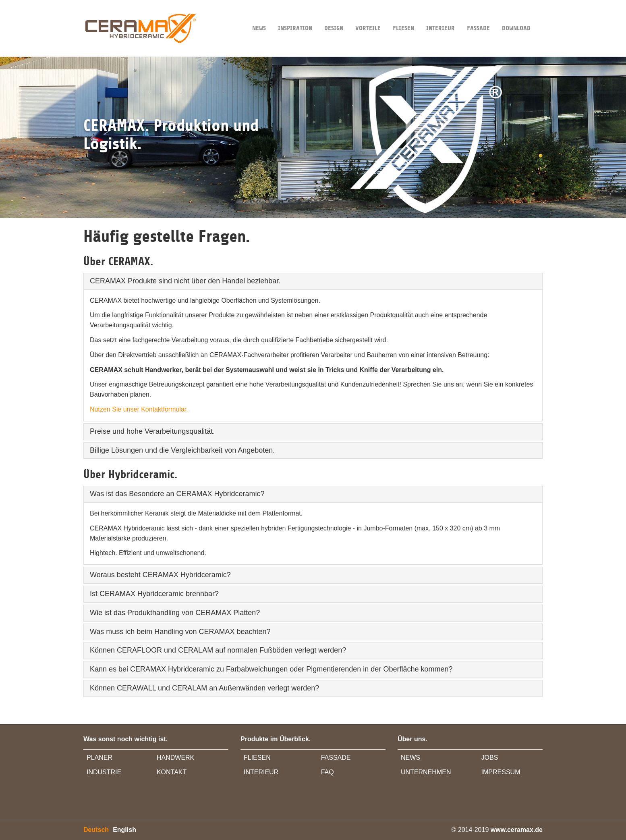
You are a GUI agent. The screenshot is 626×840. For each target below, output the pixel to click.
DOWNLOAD (516, 16)
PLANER (99, 758)
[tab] (313, 281)
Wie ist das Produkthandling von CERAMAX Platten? (175, 613)
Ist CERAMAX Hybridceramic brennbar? (154, 594)
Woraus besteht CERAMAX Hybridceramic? (160, 575)
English (124, 830)
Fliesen (403, 16)
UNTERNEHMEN (426, 772)
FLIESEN (257, 758)
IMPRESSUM (501, 772)
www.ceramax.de (517, 830)
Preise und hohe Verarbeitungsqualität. (152, 431)
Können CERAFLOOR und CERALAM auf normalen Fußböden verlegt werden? (218, 650)
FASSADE (478, 16)
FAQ (328, 772)
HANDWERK (175, 758)
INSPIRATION (295, 16)
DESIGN (334, 16)
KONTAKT (172, 772)
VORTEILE (368, 16)
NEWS (259, 16)
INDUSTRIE (104, 772)
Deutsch (96, 830)
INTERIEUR (440, 16)
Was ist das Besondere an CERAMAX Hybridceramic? (177, 494)
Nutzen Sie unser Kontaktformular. (139, 409)
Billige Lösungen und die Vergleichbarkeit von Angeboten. (182, 450)
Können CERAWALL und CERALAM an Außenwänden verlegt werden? (204, 688)
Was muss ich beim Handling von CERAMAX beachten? (180, 632)
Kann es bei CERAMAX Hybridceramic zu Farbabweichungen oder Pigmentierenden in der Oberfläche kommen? (271, 669)
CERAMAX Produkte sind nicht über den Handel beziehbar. (185, 281)
